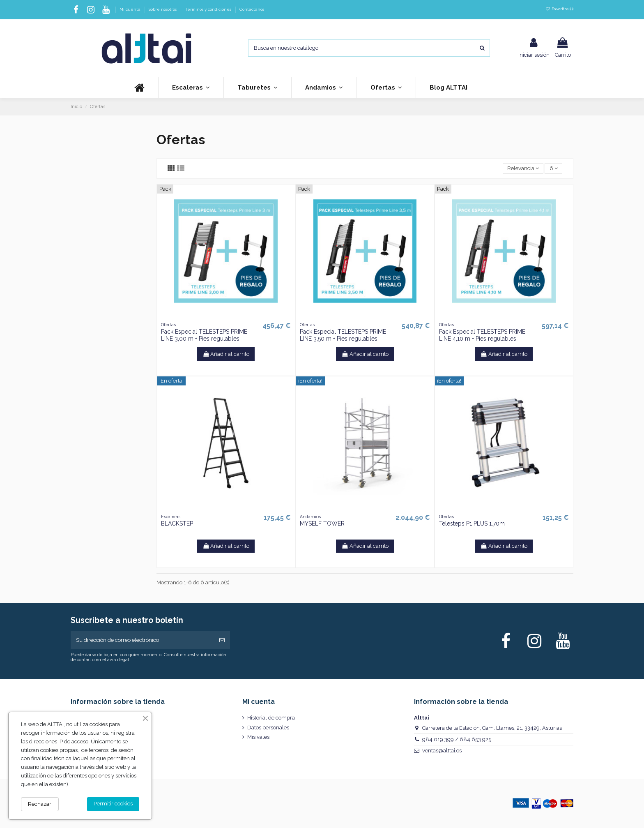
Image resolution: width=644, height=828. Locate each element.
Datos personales (268, 728)
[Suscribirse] (222, 640)
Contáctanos (252, 9)
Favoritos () (559, 9)
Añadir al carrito (226, 354)
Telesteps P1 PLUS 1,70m (472, 524)
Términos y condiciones (209, 9)
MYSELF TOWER (322, 524)
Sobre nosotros (163, 9)
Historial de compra (271, 718)
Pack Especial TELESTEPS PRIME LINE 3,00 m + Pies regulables (204, 335)
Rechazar (40, 804)
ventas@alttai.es (442, 751)
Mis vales (258, 737)
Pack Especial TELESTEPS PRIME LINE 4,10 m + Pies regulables (482, 335)
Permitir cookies (113, 804)
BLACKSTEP (177, 524)
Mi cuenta (131, 9)
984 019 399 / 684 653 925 (457, 739)
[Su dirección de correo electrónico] (142, 640)
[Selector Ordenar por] (523, 169)
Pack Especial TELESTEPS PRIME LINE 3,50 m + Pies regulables (343, 335)
